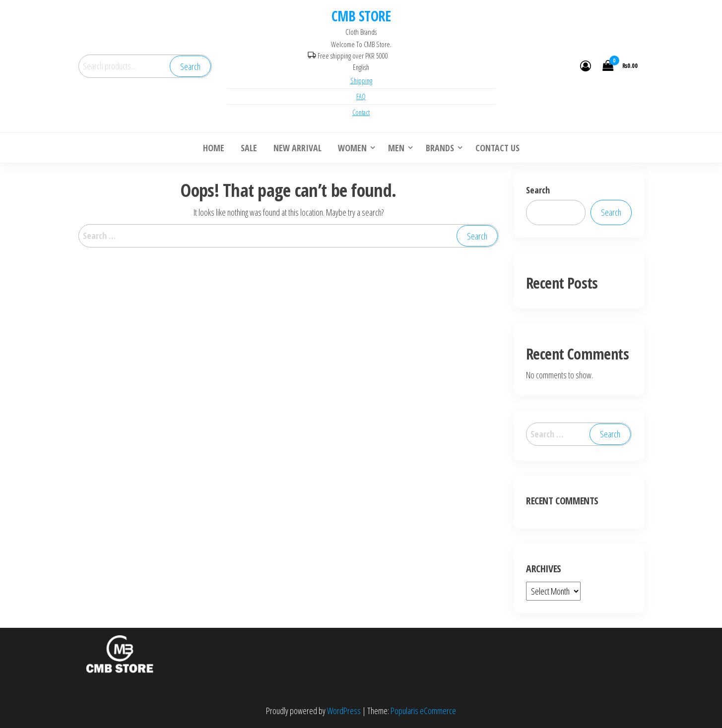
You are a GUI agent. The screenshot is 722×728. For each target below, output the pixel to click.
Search (190, 66)
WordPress (344, 711)
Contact (361, 112)
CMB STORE (361, 16)
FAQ (361, 96)
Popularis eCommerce (423, 711)
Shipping (361, 81)
